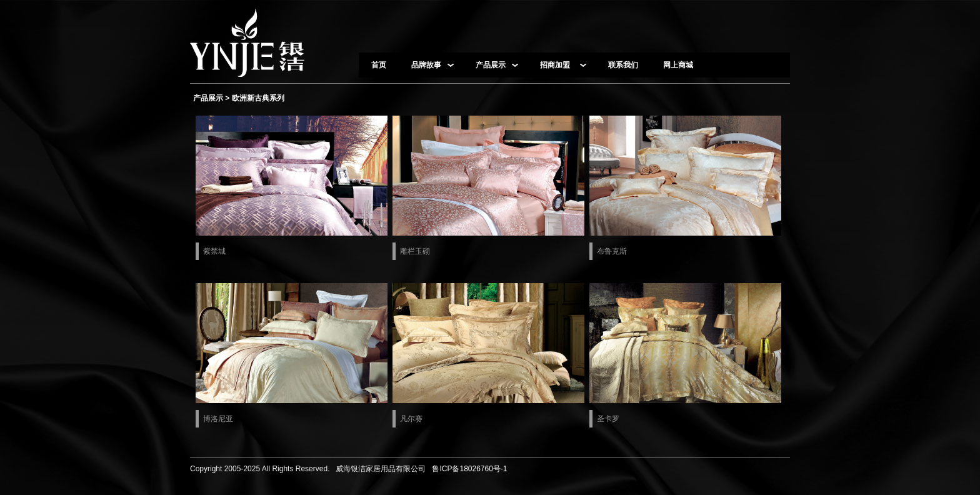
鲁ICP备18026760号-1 (468, 469)
